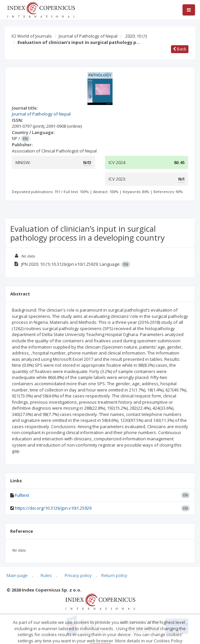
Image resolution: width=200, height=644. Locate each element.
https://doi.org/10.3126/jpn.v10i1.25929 (53, 508)
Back (180, 49)
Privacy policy (78, 575)
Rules (46, 575)
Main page (17, 575)
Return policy (114, 575)
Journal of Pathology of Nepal (88, 36)
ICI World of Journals (32, 36)
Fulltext (22, 495)
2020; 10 (136, 36)
